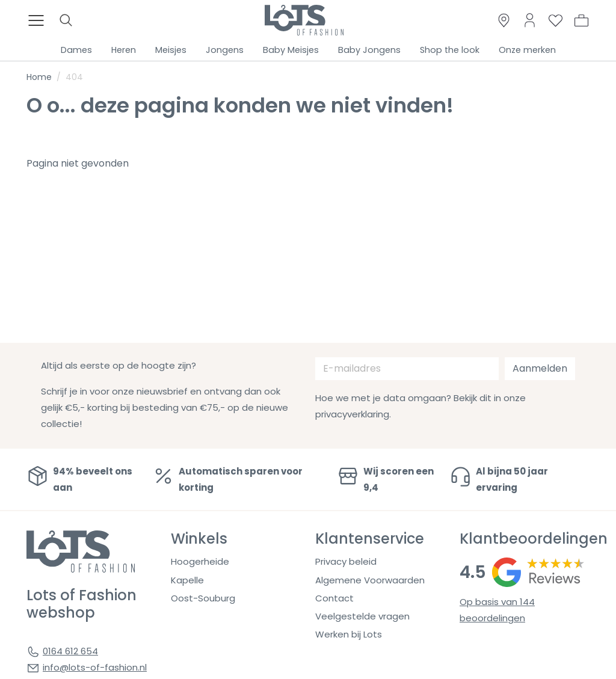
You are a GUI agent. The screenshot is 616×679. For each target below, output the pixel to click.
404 (74, 77)
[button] (581, 20)
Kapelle (187, 580)
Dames (76, 50)
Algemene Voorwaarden (370, 580)
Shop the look (450, 50)
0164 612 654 (70, 651)
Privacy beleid (346, 561)
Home (39, 77)
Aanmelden (540, 368)
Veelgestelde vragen (362, 616)
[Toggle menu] (40, 20)
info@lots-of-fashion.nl (95, 667)
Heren (124, 50)
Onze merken (527, 50)
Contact (334, 598)
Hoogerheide (200, 561)
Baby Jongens (369, 50)
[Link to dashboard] (530, 20)
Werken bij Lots (349, 634)
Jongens (225, 50)
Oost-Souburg (203, 598)
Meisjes (171, 50)
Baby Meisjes (291, 50)
